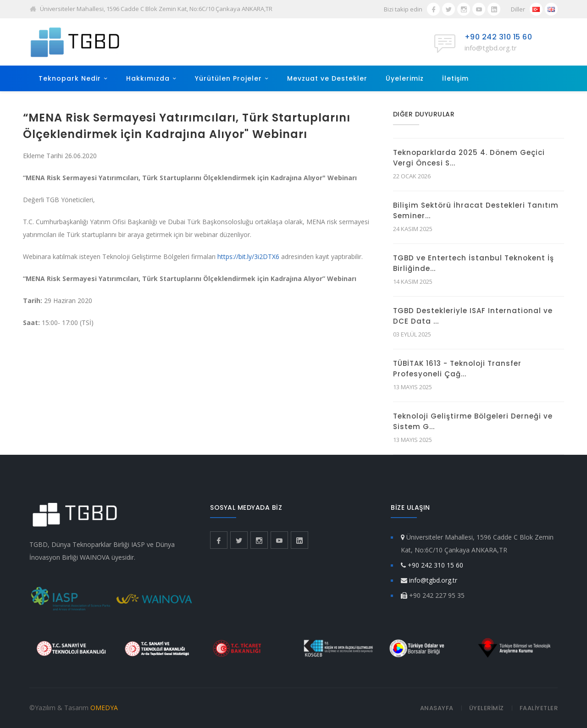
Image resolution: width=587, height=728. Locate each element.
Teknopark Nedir (70, 78)
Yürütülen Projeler (228, 78)
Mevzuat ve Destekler (327, 78)
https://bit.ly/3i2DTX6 (248, 256)
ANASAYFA (437, 708)
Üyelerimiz (405, 78)
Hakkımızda (148, 78)
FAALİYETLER (539, 708)
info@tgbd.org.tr (491, 48)
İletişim (455, 78)
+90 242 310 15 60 (498, 37)
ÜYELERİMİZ (487, 708)
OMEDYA (104, 708)
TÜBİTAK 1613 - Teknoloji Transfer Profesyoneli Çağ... (457, 369)
